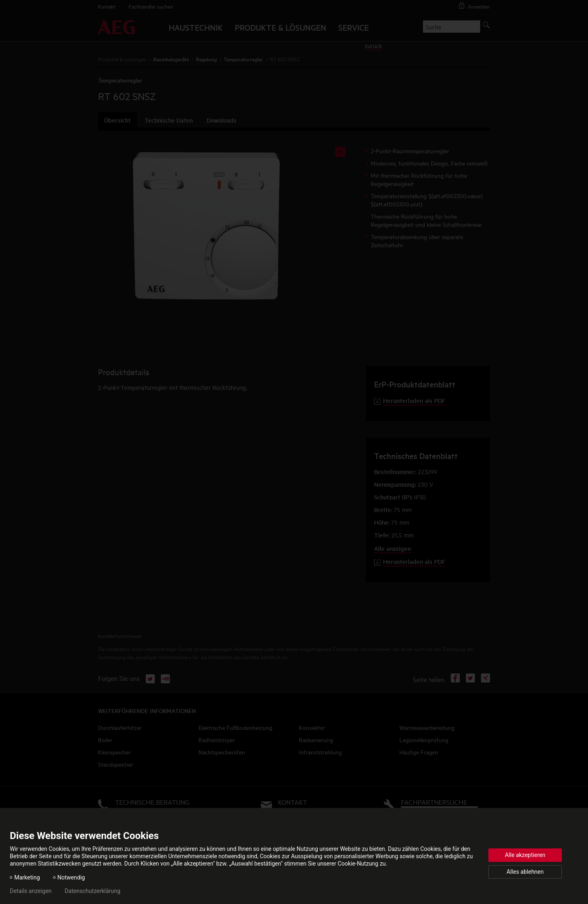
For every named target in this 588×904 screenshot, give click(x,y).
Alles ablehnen (525, 872)
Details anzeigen (31, 891)
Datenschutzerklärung (92, 891)
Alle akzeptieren (525, 855)
